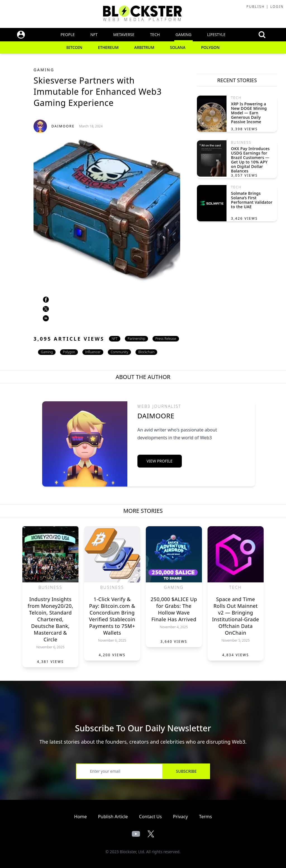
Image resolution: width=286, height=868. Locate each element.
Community (119, 352)
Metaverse (124, 35)
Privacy (180, 817)
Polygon (210, 47)
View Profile (160, 461)
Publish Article (113, 817)
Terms (206, 817)
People (68, 35)
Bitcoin (74, 47)
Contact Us (150, 817)
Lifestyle (216, 35)
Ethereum (108, 47)
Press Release (166, 339)
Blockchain (146, 352)
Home (80, 817)
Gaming (183, 35)
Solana (178, 47)
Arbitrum (144, 47)
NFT (94, 35)
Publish (255, 7)
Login (277, 7)
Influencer (93, 352)
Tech (155, 35)
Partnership (137, 339)
